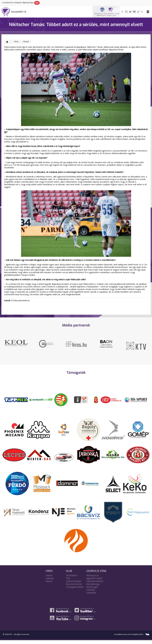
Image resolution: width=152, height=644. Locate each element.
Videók (49, 579)
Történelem (72, 579)
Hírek (16, 42)
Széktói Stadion (74, 585)
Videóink (91, 593)
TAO (68, 582)
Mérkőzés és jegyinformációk (94, 580)
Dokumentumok (74, 588)
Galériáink (91, 596)
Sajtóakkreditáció (95, 585)
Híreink (26, 42)
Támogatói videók (75, 591)
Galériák (50, 582)
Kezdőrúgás (92, 591)
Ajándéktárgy (93, 588)
